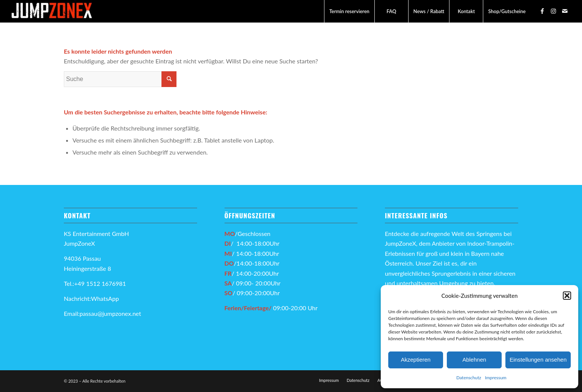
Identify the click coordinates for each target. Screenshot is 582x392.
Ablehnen (474, 360)
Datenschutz (469, 378)
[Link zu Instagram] (553, 11)
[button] (567, 296)
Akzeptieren (415, 360)
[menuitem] (349, 11)
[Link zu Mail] (565, 11)
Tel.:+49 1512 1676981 (96, 283)
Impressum (495, 378)
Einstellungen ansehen (538, 360)
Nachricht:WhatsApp (91, 298)
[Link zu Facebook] (542, 11)
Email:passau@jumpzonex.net (103, 313)
